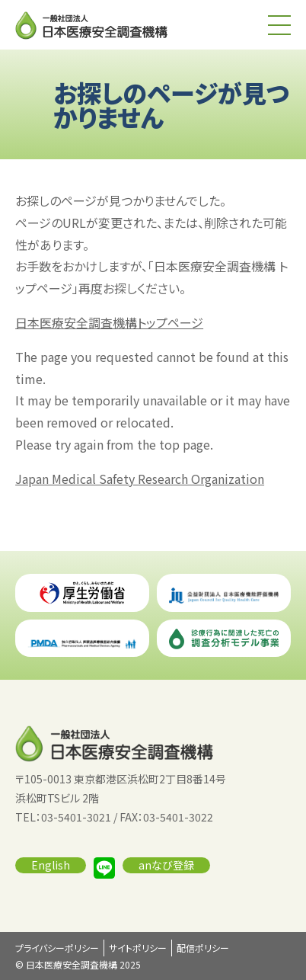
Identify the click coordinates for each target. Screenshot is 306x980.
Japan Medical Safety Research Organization (140, 479)
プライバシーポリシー (57, 948)
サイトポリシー (138, 948)
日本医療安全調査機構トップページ (109, 322)
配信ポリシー (203, 948)
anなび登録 (166, 865)
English (51, 865)
